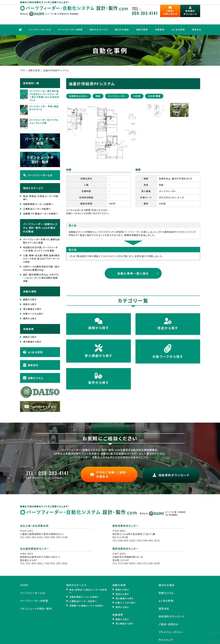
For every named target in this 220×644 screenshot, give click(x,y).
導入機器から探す (32, 299)
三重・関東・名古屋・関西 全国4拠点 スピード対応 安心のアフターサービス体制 (41, 248)
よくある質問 (178, 21)
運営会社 (196, 21)
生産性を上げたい (79, 86)
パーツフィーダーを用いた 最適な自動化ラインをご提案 (41, 231)
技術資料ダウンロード (172, 605)
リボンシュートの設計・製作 (36, 597)
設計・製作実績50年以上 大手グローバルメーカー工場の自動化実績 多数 (41, 268)
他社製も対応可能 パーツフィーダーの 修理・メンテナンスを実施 (40, 239)
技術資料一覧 (31, 73)
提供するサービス (99, 21)
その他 (137, 86)
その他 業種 (154, 86)
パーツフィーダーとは (40, 21)
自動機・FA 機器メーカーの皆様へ (41, 203)
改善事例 (160, 21)
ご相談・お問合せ (169, 613)
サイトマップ (166, 628)
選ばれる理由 (122, 21)
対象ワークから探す (33, 304)
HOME (24, 573)
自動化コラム (33, 368)
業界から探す (30, 308)
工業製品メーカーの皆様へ (37, 199)
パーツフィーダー (117, 86)
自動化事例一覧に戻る (133, 263)
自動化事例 (142, 21)
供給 (98, 86)
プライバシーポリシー (171, 620)
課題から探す (30, 289)
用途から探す (30, 294)
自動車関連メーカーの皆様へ (38, 194)
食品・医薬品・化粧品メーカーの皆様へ (41, 188)
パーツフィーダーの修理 (70, 21)
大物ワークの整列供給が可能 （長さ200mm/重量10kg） (41, 258)
